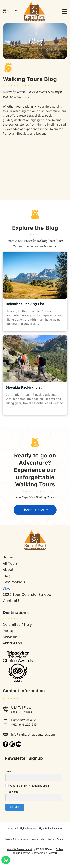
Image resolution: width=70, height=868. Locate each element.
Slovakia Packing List (24, 387)
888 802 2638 (21, 712)
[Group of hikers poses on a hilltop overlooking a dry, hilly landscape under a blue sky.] (35, 167)
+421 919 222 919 (24, 725)
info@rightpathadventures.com (33, 734)
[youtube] (19, 745)
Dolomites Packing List (25, 304)
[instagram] (12, 745)
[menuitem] (35, 557)
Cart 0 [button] (12, 11)
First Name (12, 792)
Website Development (20, 849)
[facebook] (6, 745)
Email (8, 772)
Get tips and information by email (29, 786)
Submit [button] (15, 807)
